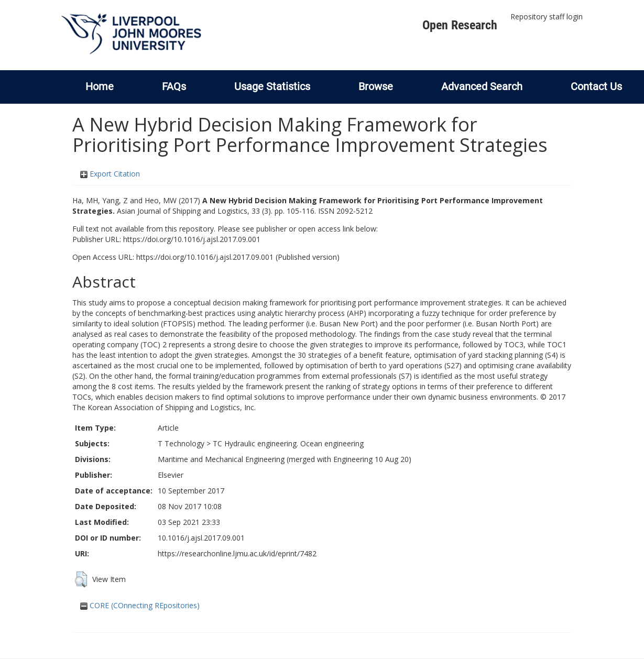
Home (100, 86)
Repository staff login (547, 17)
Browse (376, 86)
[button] (81, 579)
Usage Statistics (272, 86)
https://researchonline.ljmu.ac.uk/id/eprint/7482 (237, 553)
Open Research (460, 25)
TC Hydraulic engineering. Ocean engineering (288, 443)
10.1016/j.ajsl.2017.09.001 (201, 538)
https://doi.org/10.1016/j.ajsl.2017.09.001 (192, 239)
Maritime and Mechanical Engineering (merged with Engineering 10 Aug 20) (285, 459)
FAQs (174, 86)
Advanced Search (482, 86)
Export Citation (110, 174)
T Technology (181, 443)
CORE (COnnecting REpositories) (140, 605)
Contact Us (596, 86)
